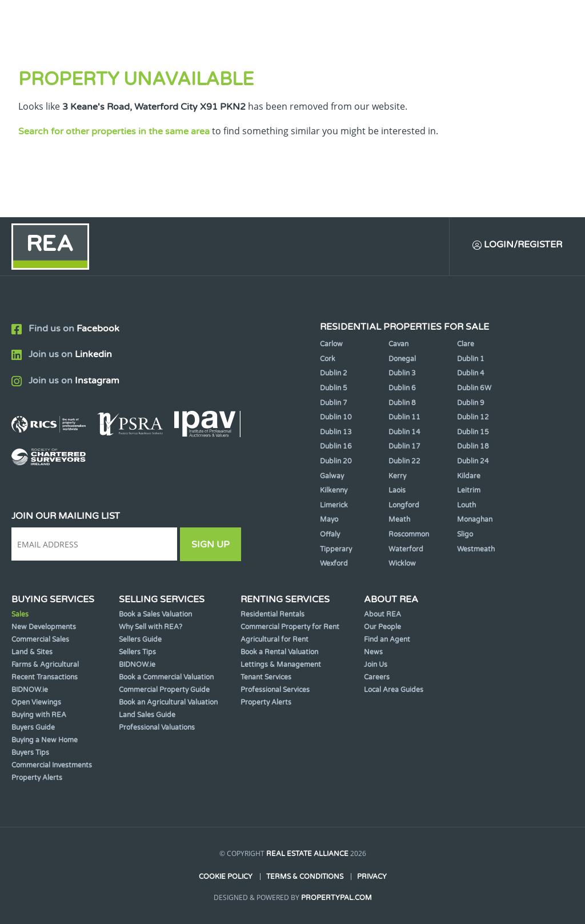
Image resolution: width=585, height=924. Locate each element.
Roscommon (409, 534)
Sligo (465, 534)
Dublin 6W (474, 388)
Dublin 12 (473, 417)
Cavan (398, 344)
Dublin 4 (471, 373)
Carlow (331, 344)
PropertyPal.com (336, 898)
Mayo (329, 519)
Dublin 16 (336, 446)
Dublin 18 (473, 446)
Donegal (402, 359)
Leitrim (469, 490)
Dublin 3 (402, 373)
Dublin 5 (334, 388)
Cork (328, 359)
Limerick (334, 505)
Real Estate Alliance (307, 854)
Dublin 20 (336, 461)
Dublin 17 (404, 446)
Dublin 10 (336, 417)
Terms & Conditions (305, 877)
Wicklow (402, 563)
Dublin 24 (473, 461)
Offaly (330, 534)
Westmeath (476, 549)
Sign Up (211, 545)
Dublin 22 (404, 461)
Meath (399, 519)
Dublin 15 (473, 432)
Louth (466, 505)
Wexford (334, 563)
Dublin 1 (471, 359)
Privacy (372, 877)
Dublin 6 (402, 388)
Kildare (469, 476)
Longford (404, 505)
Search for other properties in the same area (114, 131)
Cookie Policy (226, 877)
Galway (332, 476)
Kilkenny (334, 490)
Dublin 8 (402, 403)
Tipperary (336, 549)
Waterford (406, 549)
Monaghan (475, 519)
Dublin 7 (334, 403)
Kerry (397, 476)
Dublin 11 (404, 417)
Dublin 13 (336, 432)
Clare (466, 344)
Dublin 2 (334, 373)
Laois (397, 490)
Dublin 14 (404, 432)
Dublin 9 (471, 403)
